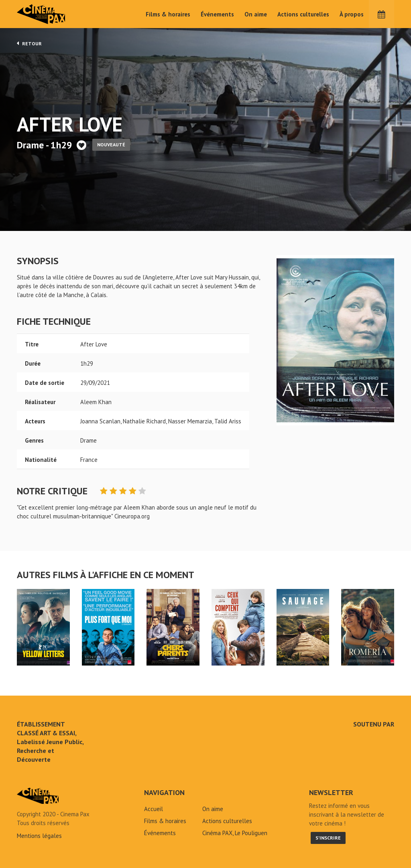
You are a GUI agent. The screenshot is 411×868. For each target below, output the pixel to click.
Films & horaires (168, 14)
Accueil (154, 809)
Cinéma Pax (53, 14)
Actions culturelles (303, 14)
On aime (256, 14)
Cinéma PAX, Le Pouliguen (235, 833)
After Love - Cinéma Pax (38, 796)
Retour (29, 43)
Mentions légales (39, 836)
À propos (352, 14)
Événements (217, 14)
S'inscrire (328, 838)
